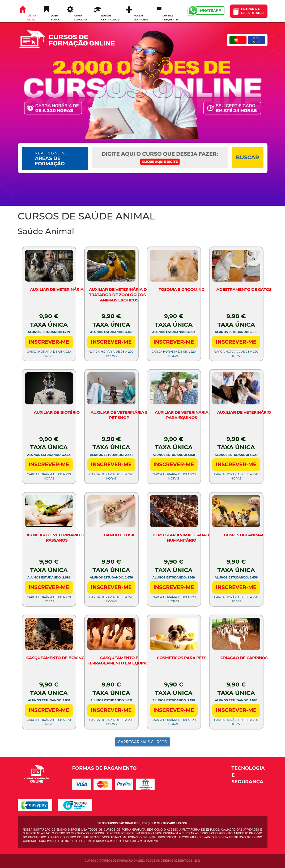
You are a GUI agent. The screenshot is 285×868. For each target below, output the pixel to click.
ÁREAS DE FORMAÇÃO (51, 159)
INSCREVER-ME (49, 342)
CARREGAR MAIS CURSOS (143, 742)
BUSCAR (247, 157)
